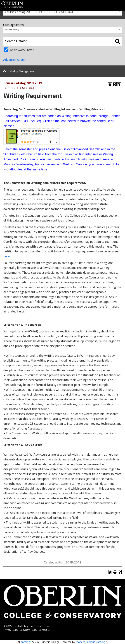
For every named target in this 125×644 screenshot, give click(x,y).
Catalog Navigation (21, 71)
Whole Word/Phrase (22, 50)
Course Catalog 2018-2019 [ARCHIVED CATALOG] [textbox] (39, 12)
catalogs (26, 642)
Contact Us (45, 630)
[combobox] (63, 12)
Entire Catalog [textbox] (12, 29)
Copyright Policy (28, 630)
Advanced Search (15, 60)
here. (7, 256)
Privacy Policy (11, 630)
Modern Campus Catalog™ (92, 642)
